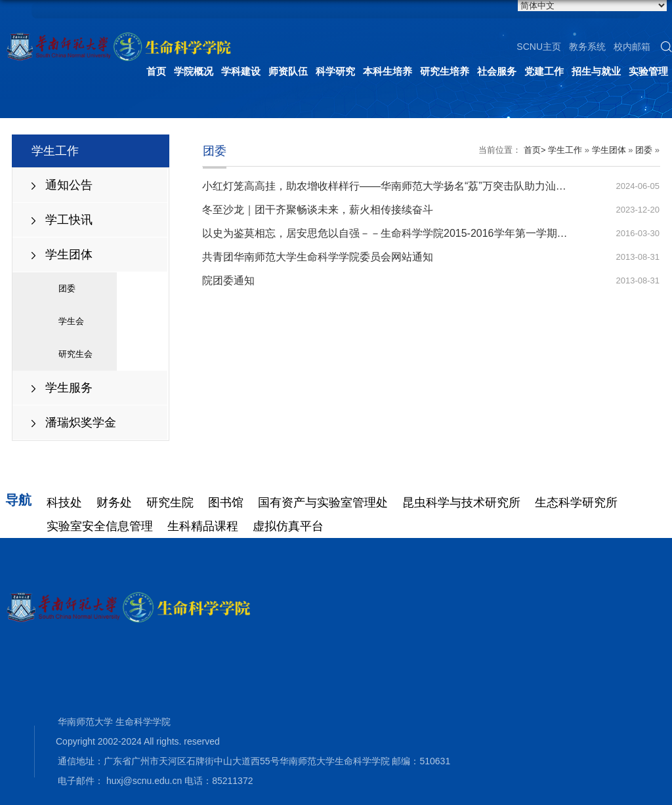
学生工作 (565, 150)
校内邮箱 (632, 47)
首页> (535, 150)
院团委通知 (228, 280)
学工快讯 (69, 220)
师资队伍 (288, 71)
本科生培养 (388, 71)
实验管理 (648, 71)
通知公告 (69, 185)
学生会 (71, 321)
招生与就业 (596, 71)
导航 (18, 500)
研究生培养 (445, 71)
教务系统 (587, 47)
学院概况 (194, 71)
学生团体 (69, 255)
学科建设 (241, 71)
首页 (156, 71)
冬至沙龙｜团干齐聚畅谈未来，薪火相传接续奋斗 (318, 210)
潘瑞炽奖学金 (81, 423)
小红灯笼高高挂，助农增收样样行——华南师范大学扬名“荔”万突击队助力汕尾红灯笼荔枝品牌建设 (431, 186)
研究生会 (75, 354)
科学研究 (335, 71)
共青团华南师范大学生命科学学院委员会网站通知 (318, 257)
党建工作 (544, 71)
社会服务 (497, 71)
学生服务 (69, 388)
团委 (67, 288)
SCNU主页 (539, 47)
